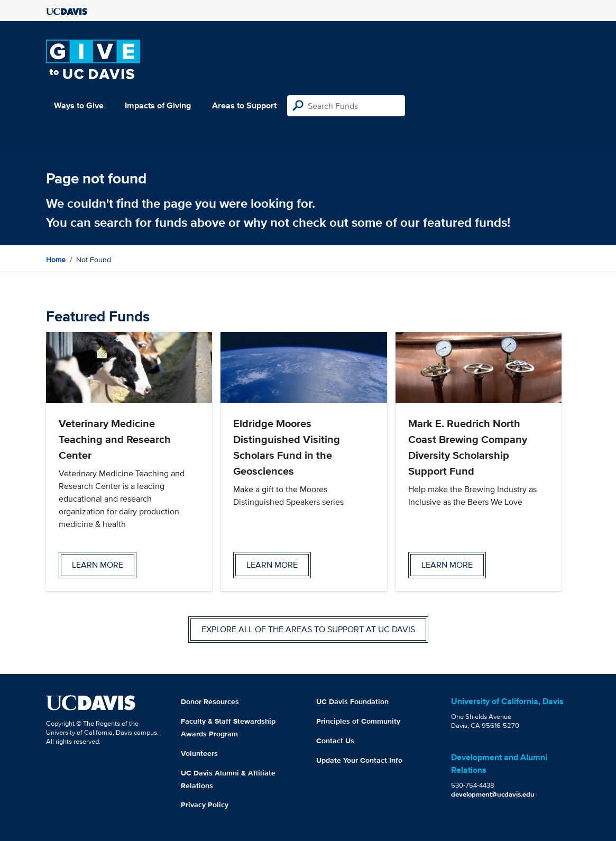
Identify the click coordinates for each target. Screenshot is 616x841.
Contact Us (335, 741)
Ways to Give (79, 105)
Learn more (98, 565)
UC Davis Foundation (352, 701)
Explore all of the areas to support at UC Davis (308, 629)
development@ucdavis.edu (493, 794)
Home (56, 260)
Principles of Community (358, 721)
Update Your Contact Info (359, 760)
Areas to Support (244, 105)
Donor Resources (210, 701)
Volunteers (199, 753)
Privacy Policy (205, 805)
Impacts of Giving (158, 105)
